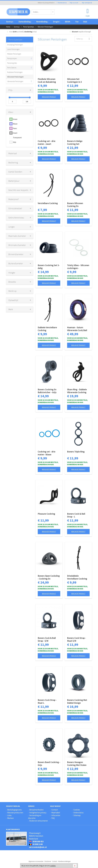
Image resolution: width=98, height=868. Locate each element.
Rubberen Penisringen (15, 72)
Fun (77, 22)
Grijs (15, 142)
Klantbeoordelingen (64, 861)
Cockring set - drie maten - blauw (47, 453)
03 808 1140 (36, 844)
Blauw (15, 124)
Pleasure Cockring (46, 514)
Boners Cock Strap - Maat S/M (77, 639)
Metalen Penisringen (14, 54)
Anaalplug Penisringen (15, 45)
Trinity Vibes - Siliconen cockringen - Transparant (78, 267)
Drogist (57, 22)
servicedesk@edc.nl (38, 847)
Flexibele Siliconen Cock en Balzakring (47, 80)
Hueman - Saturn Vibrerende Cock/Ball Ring (77, 329)
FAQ (53, 818)
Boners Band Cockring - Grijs (49, 764)
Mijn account (74, 3)
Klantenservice (62, 3)
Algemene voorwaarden (36, 861)
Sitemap (77, 815)
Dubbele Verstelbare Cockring (47, 329)
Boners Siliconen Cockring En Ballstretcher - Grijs (76, 205)
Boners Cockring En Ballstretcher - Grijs (47, 391)
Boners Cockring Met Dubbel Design (77, 701)
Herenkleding (42, 22)
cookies (53, 866)
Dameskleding (25, 22)
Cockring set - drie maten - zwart (47, 142)
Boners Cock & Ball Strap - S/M (47, 639)
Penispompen (12, 58)
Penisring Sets (12, 63)
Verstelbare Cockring (48, 203)
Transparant (17, 138)
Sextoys (10, 22)
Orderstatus (78, 813)
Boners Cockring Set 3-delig (49, 267)
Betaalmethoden (36, 810)
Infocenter (56, 815)
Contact (55, 810)
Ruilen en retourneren (39, 821)
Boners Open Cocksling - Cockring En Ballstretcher (49, 577)
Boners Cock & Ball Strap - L (76, 515)
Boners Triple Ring (76, 452)
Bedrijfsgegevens (15, 810)
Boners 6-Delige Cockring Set (75, 142)
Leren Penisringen (13, 49)
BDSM (68, 22)
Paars (15, 128)
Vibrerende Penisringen (15, 81)
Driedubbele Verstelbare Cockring (77, 577)
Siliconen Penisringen (15, 77)
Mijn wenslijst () (86, 3)
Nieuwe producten (15, 813)
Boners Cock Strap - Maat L (47, 701)
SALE (85, 22)
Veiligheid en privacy (38, 813)
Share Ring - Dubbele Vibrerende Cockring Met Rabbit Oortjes (77, 391)
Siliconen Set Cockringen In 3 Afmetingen (74, 81)
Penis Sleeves (12, 68)
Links (9, 815)
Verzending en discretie (35, 817)
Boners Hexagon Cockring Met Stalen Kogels (77, 764)
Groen (15, 119)
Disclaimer (48, 861)
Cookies (77, 810)
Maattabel (56, 813)
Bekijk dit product (49, 97)
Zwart (15, 133)
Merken (10, 818)
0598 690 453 (36, 842)
